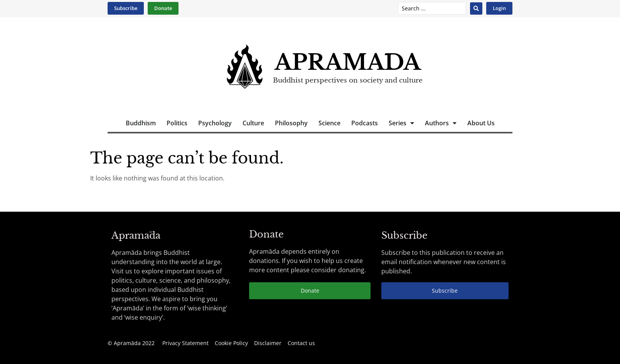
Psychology (215, 123)
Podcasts (365, 123)
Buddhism (141, 123)
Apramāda (348, 62)
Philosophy (291, 123)
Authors (441, 123)
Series (401, 123)
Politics (177, 123)
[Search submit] (476, 8)
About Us (481, 123)
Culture (253, 123)
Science (329, 123)
